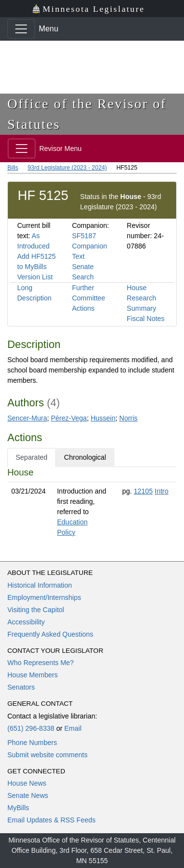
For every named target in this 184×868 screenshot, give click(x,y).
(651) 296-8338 (31, 728)
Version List (35, 277)
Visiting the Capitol (36, 610)
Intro (161, 491)
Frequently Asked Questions (50, 634)
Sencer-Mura (27, 418)
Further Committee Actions (89, 298)
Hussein (103, 418)
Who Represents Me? (40, 663)
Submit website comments (47, 755)
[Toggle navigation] (21, 29)
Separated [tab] (32, 457)
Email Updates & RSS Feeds (52, 820)
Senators (21, 687)
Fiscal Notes (145, 319)
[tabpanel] (92, 504)
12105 (143, 491)
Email (73, 728)
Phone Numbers (32, 743)
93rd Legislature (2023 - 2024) (67, 168)
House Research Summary (141, 298)
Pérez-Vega (69, 418)
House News (27, 783)
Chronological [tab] (85, 457)
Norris (128, 418)
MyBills (18, 808)
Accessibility (26, 622)
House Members (33, 675)
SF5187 (84, 236)
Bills (13, 168)
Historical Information (40, 585)
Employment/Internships (44, 597)
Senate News (28, 795)
